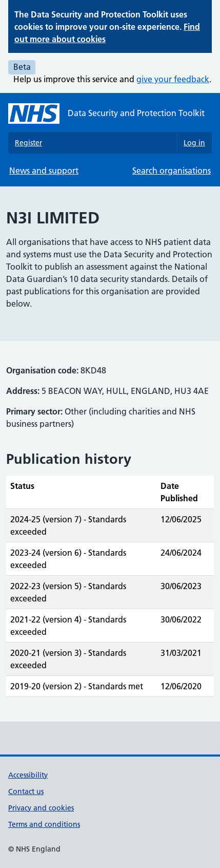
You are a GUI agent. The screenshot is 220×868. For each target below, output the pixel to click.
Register (28, 143)
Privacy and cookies (41, 808)
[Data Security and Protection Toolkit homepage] (106, 114)
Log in (194, 143)
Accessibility (28, 775)
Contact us (26, 791)
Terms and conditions (44, 824)
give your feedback (173, 79)
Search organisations (172, 171)
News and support (44, 171)
